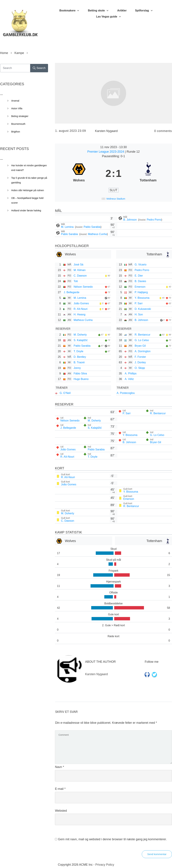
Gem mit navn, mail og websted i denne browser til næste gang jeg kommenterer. (112, 839)
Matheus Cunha (98, 234)
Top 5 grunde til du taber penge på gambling (29, 180)
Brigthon (16, 132)
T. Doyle (78, 351)
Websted (61, 811)
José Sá (78, 265)
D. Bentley (80, 357)
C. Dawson (80, 276)
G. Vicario (141, 265)
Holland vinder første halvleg (26, 210)
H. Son (139, 314)
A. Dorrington (143, 351)
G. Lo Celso (142, 340)
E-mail (60, 789)
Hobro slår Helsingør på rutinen (28, 190)
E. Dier (139, 276)
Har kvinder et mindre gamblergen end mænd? (29, 168)
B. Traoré (79, 362)
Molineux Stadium (116, 199)
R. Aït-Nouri (81, 309)
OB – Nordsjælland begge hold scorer (27, 200)
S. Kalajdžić (81, 340)
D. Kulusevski (143, 309)
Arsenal (15, 101)
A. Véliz (129, 379)
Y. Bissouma (142, 298)
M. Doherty (80, 335)
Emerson (140, 287)
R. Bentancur (143, 335)
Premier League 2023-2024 (106, 152)
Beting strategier (20, 116)
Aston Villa (17, 108)
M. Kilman (80, 270)
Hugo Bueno (81, 379)
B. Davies (140, 281)
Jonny (77, 368)
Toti (76, 281)
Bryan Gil (140, 346)
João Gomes (81, 303)
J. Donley (140, 362)
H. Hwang (79, 314)
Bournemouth (18, 124)
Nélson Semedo (83, 287)
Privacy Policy (105, 865)
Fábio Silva (80, 373)
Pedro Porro (154, 220)
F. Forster (140, 357)
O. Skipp (140, 368)
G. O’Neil (65, 393)
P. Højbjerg (141, 292)
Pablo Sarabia (92, 227)
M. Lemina (68, 227)
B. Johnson (130, 220)
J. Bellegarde (71, 292)
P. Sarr (139, 303)
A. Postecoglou (126, 393)
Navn (59, 767)
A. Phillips (131, 373)
